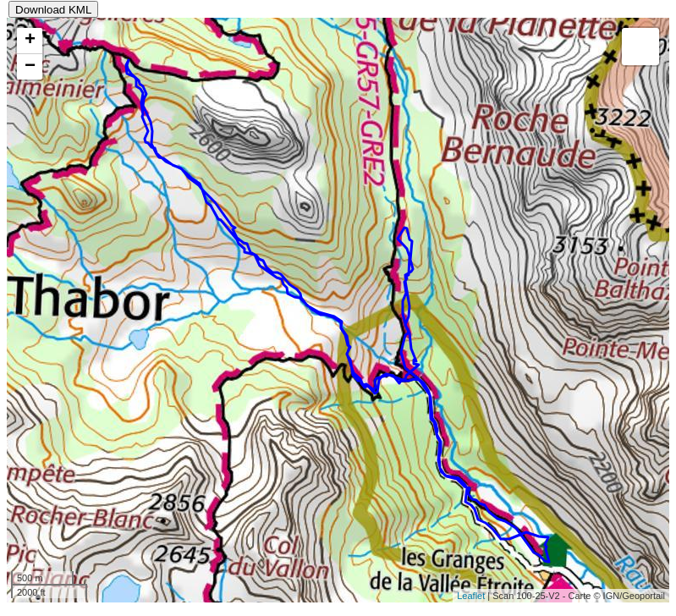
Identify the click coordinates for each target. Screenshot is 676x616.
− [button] (30, 67)
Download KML (53, 10)
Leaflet (471, 596)
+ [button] (30, 41)
